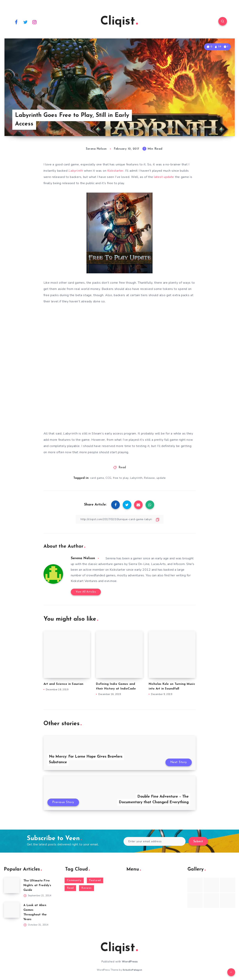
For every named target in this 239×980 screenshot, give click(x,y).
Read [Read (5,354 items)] (70, 888)
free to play (121, 478)
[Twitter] (25, 22)
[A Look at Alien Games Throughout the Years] (12, 910)
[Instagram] (35, 22)
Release (149, 478)
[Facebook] (16, 22)
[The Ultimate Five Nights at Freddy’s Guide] (12, 885)
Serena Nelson (83, 558)
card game (97, 478)
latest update (164, 177)
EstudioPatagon (132, 970)
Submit (198, 842)
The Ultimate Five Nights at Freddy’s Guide (37, 885)
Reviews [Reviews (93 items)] (87, 888)
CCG (108, 478)
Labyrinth (136, 478)
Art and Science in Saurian (64, 684)
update (161, 478)
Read (122, 468)
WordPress (130, 962)
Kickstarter (115, 171)
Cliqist (119, 22)
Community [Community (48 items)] (74, 880)
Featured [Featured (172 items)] (95, 880)
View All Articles (86, 592)
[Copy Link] (120, 519)
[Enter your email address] (155, 841)
